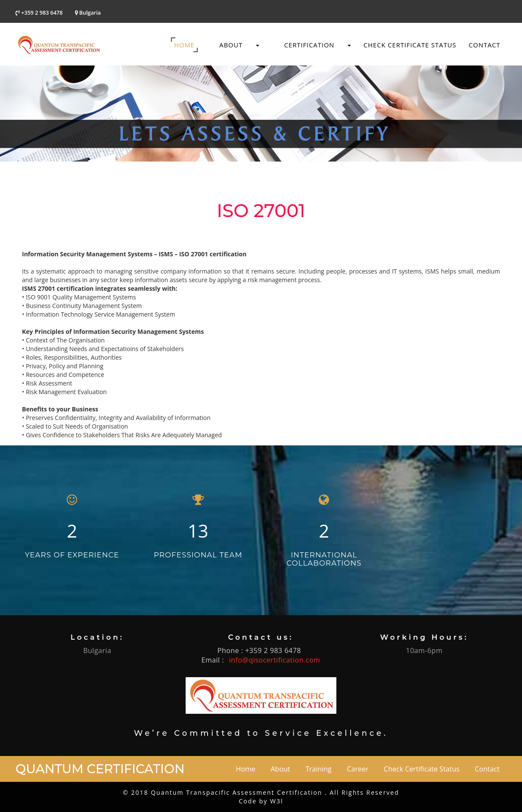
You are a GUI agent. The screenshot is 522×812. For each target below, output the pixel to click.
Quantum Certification (100, 769)
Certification (311, 45)
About (233, 45)
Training (318, 769)
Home (184, 45)
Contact (484, 45)
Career (357, 769)
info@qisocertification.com (275, 660)
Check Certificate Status (410, 45)
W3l (277, 801)
